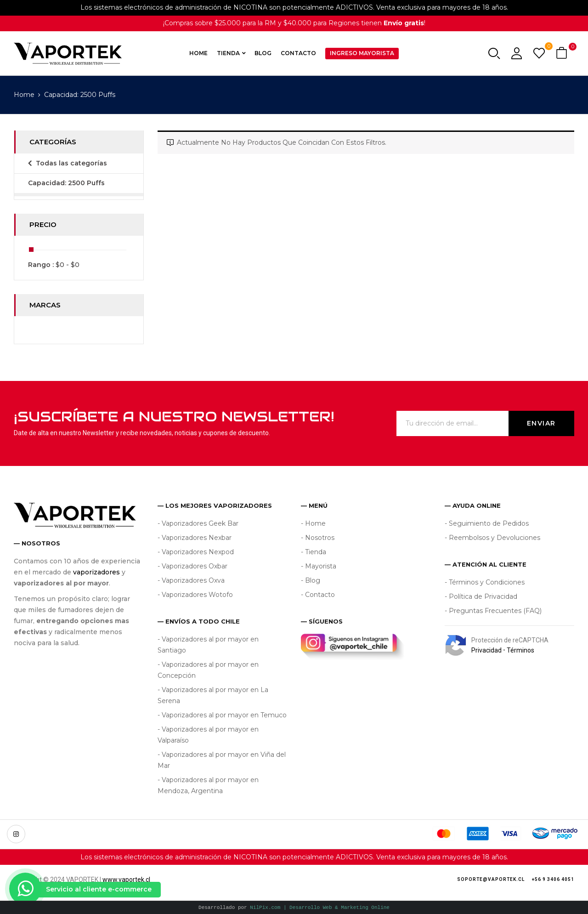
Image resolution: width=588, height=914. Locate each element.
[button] (563, 54)
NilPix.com (320, 907)
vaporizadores (96, 572)
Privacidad (486, 650)
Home (24, 95)
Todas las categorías (71, 163)
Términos (520, 650)
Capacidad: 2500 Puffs (66, 183)
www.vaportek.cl (126, 880)
